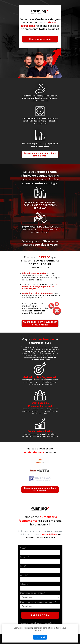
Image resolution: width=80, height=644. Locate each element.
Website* (24, 575)
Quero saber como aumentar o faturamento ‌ (40, 154)
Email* (23, 566)
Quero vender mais (40, 39)
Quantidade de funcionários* (33, 593)
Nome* (23, 548)
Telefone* (24, 584)
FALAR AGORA (40, 615)
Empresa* (25, 557)
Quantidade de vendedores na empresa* (38, 602)
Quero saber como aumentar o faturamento (40, 323)
